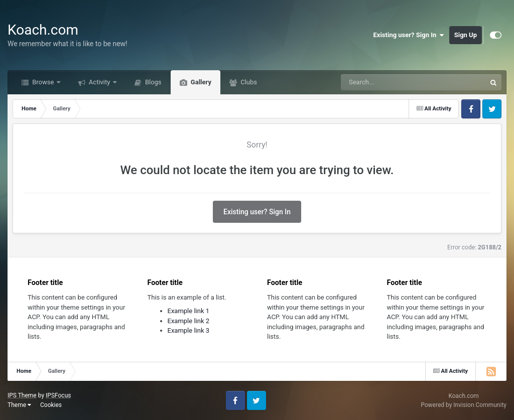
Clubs (248, 82)
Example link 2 (189, 321)
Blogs (153, 82)
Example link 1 (189, 311)
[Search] (388, 82)
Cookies (51, 405)
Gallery (200, 82)
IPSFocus (58, 395)
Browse (43, 82)
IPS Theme (22, 395)
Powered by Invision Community (464, 405)
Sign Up (466, 35)
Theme (19, 405)
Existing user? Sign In (409, 35)
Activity (100, 82)
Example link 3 (189, 330)
